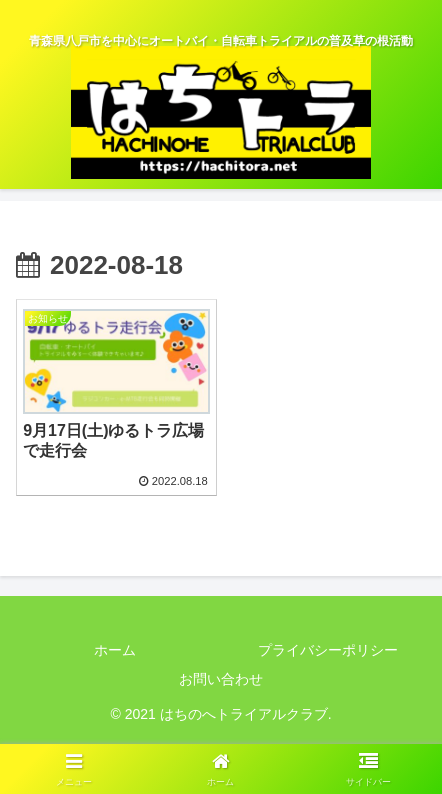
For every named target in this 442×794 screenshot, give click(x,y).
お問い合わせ (221, 679)
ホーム (115, 650)
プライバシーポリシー (328, 650)
